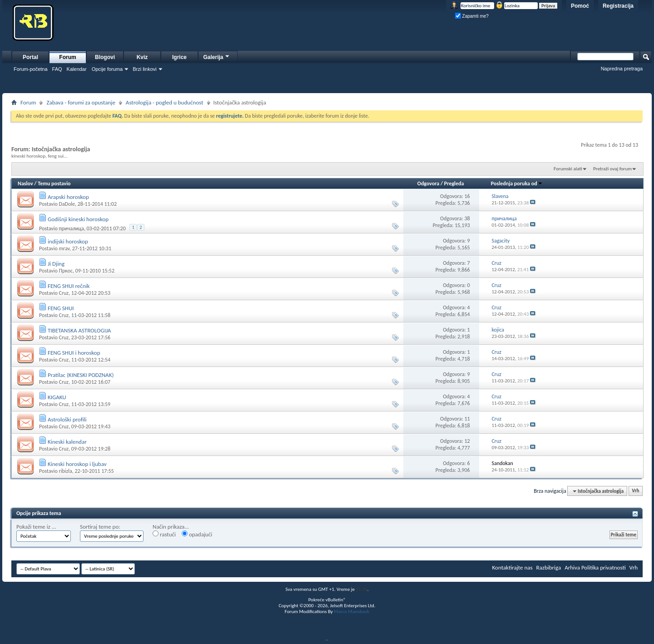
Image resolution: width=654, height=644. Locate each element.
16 (467, 196)
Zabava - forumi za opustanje (81, 102)
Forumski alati (568, 169)
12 (467, 441)
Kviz (142, 57)
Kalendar (77, 69)
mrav (64, 248)
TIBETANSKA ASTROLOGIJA (79, 330)
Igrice (179, 57)
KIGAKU (57, 397)
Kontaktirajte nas (513, 567)
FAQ (57, 69)
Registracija (618, 6)
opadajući (197, 534)
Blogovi (105, 57)
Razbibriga (549, 567)
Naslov (25, 183)
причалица (71, 228)
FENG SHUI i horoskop (74, 353)
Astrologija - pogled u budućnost (165, 102)
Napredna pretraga (622, 69)
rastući (164, 534)
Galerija (217, 56)
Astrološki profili (67, 419)
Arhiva (572, 567)
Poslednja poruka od (517, 183)
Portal (30, 57)
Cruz (64, 293)
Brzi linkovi (145, 69)
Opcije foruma (107, 69)
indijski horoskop (68, 241)
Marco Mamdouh (352, 612)
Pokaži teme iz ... (36, 527)
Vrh (635, 491)
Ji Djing (56, 264)
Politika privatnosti (604, 567)
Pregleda (454, 183)
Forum (67, 57)
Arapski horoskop (68, 197)
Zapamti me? (472, 16)
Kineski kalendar (67, 442)
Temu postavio (54, 183)
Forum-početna (31, 69)
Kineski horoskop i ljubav (77, 464)
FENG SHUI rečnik (69, 286)
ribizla (65, 471)
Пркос (66, 271)
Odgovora (429, 183)
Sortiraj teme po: (100, 527)
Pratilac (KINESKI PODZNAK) (81, 375)
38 (467, 218)
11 (467, 419)
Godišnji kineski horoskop (78, 219)
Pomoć (580, 6)
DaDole (67, 204)
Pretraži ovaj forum (612, 169)
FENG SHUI (61, 308)
